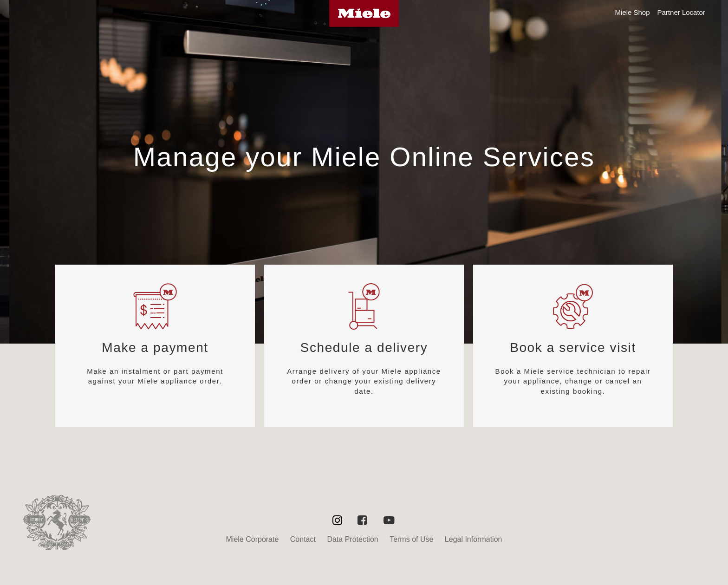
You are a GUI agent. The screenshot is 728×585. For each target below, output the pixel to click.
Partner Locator (681, 12)
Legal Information (474, 539)
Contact (303, 539)
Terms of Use (411, 539)
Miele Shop (632, 12)
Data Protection (352, 539)
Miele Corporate (253, 539)
